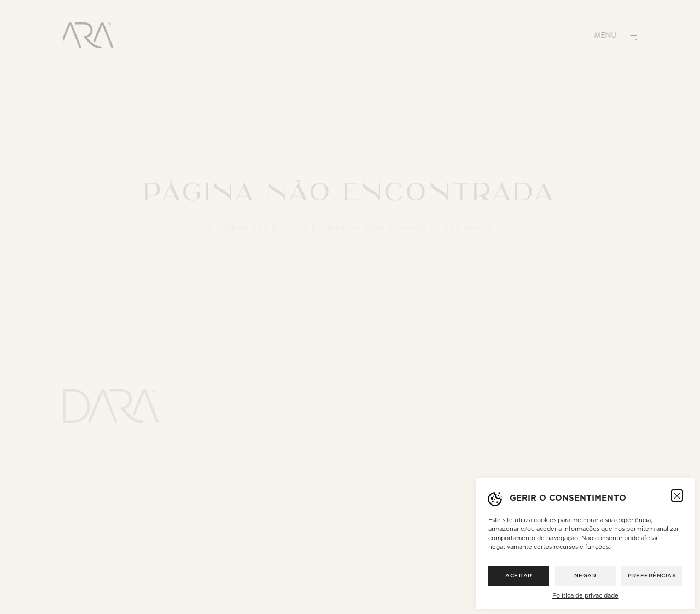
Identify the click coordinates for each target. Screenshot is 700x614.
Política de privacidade (585, 596)
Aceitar (519, 576)
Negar (585, 576)
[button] (677, 495)
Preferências (652, 576)
